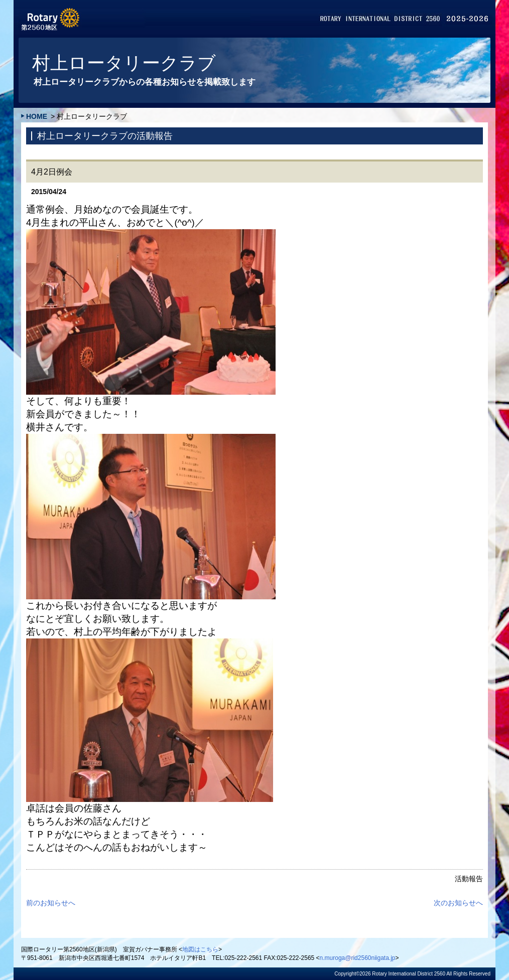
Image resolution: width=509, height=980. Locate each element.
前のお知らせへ (51, 903)
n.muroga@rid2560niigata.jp (358, 958)
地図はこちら (200, 949)
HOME (37, 116)
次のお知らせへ (458, 903)
